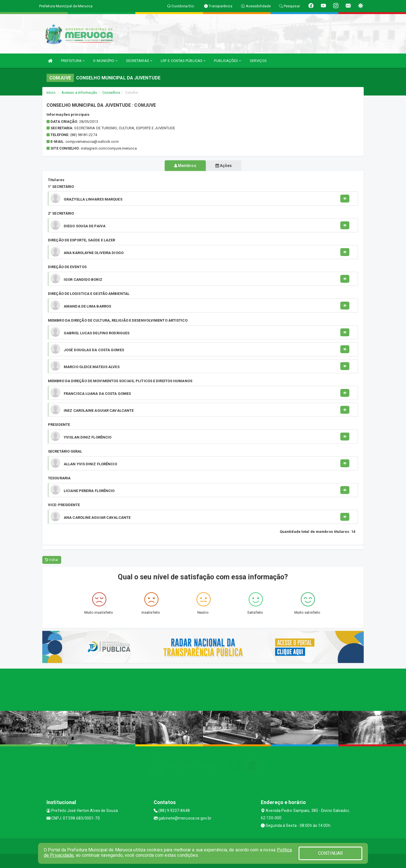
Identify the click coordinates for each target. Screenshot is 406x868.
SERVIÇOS (258, 61)
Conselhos (111, 93)
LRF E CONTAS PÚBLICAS (183, 61)
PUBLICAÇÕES (228, 61)
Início (51, 93)
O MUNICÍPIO (105, 61)
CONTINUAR (330, 853)
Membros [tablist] (183, 166)
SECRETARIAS (139, 61)
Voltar (52, 560)
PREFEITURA (73, 61)
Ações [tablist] (226, 166)
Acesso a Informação (79, 93)
